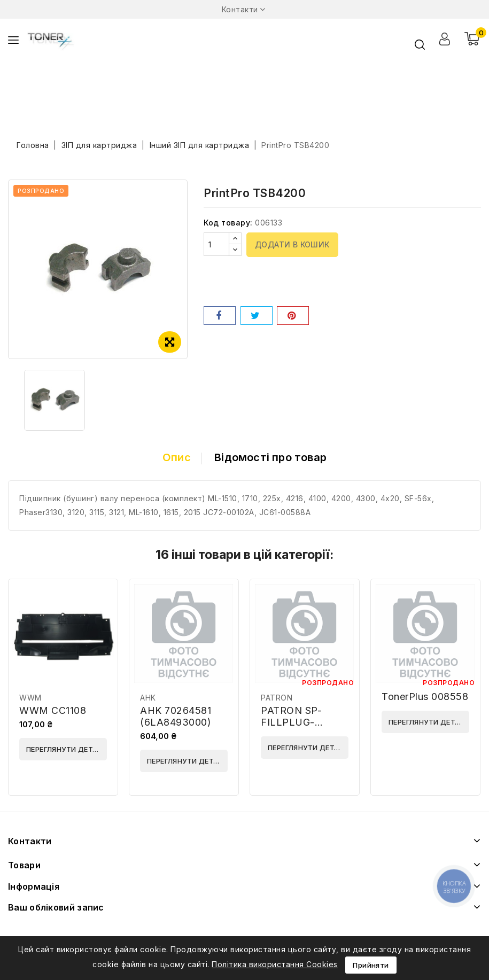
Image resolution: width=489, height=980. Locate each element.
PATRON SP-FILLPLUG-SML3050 (291, 722)
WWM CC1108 (53, 710)
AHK (148, 698)
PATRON (277, 698)
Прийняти (371, 965)
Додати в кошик (292, 244)
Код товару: (228, 223)
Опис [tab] (177, 457)
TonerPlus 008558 (425, 697)
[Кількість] (216, 244)
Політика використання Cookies (275, 964)
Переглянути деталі (65, 749)
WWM (30, 698)
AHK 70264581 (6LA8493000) (176, 716)
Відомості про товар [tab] (270, 457)
